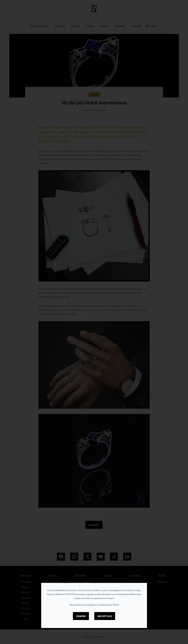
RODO (116, 605)
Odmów (81, 616)
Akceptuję (105, 616)
